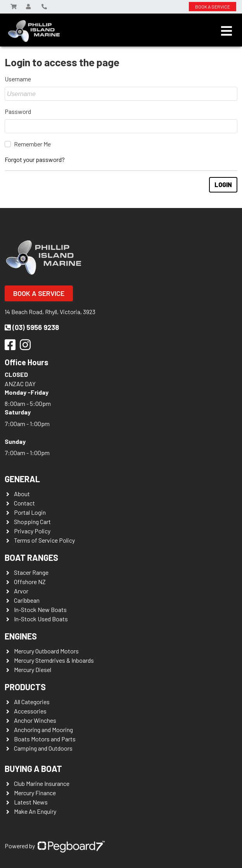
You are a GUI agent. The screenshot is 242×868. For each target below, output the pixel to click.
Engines (21, 636)
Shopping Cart (32, 522)
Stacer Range (31, 572)
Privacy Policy (32, 531)
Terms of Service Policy (44, 540)
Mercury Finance (35, 793)
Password (18, 111)
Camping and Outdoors (43, 748)
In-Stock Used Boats (41, 619)
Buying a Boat (33, 768)
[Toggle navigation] (226, 31)
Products (25, 687)
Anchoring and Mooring (43, 730)
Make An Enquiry (35, 811)
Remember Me (32, 144)
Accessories (30, 711)
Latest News (31, 802)
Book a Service (39, 293)
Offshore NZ (30, 582)
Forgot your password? (35, 159)
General (22, 479)
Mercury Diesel (33, 669)
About (22, 494)
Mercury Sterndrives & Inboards (54, 660)
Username (18, 79)
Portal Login (30, 512)
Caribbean (27, 600)
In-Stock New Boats (40, 609)
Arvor (21, 591)
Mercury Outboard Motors (46, 651)
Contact (24, 503)
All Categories (32, 702)
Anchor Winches (35, 720)
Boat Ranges (31, 557)
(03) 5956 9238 (32, 327)
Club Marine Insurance (42, 783)
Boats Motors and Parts (45, 739)
